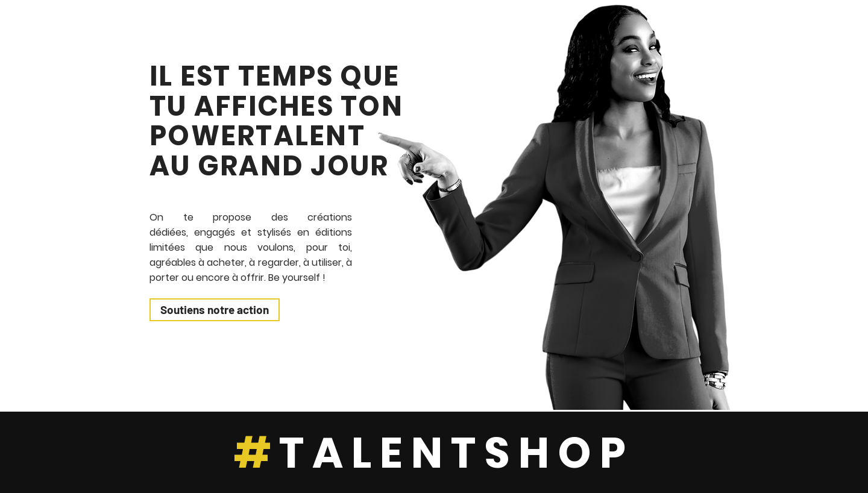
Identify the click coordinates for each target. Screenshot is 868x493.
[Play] (839, 378)
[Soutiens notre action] (215, 310)
